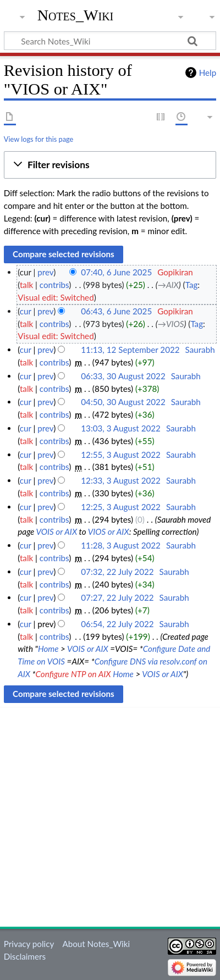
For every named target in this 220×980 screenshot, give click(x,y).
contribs (54, 285)
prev (45, 272)
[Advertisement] (110, 817)
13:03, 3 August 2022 (121, 428)
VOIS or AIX (56, 531)
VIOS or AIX (109, 531)
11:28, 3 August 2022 (121, 545)
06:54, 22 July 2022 (117, 624)
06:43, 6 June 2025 (116, 311)
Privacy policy (29, 944)
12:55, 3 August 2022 (121, 455)
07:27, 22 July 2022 (117, 597)
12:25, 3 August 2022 (121, 507)
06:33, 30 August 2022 (123, 376)
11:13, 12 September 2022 (130, 350)
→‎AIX (168, 285)
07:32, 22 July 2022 (117, 572)
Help (208, 73)
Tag (192, 285)
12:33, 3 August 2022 (121, 480)
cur (26, 311)
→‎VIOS (171, 324)
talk (26, 285)
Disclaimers (25, 956)
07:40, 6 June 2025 (116, 272)
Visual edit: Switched (56, 297)
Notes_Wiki (76, 15)
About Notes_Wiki (96, 944)
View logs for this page (38, 139)
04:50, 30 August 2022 (123, 402)
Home (48, 649)
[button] (110, 165)
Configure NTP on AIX (73, 674)
